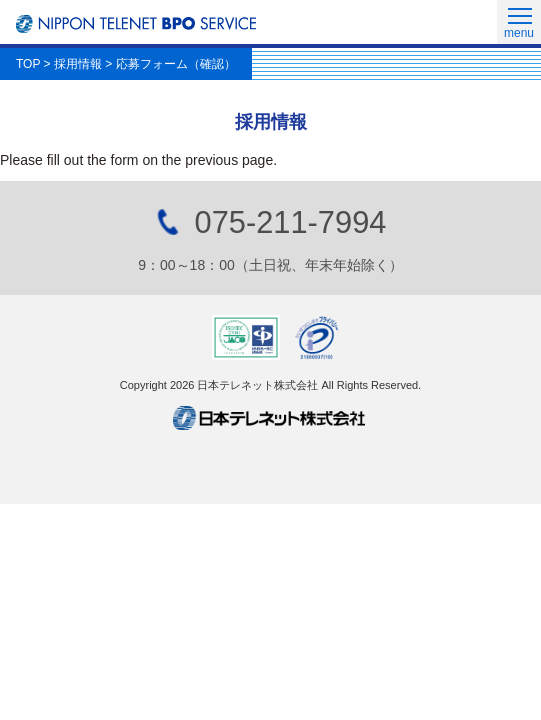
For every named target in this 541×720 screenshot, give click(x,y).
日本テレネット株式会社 (271, 418)
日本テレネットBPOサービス (136, 24)
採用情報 (78, 64)
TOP (28, 64)
